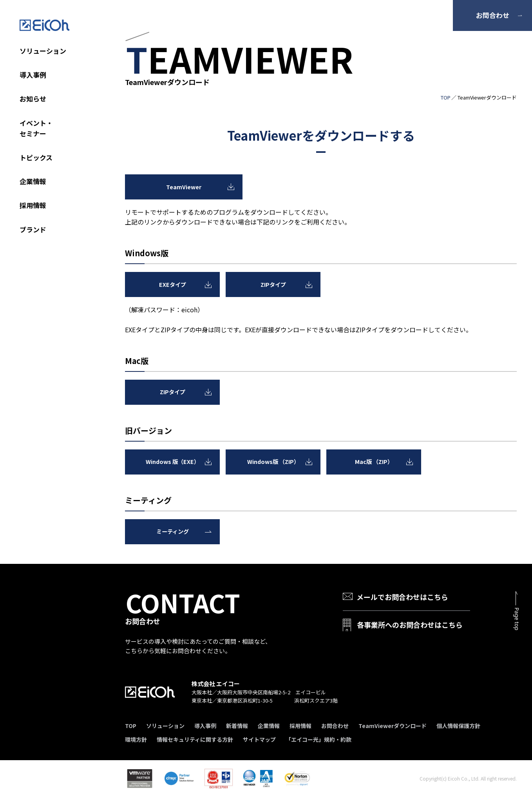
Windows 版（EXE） (173, 462)
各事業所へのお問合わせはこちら (410, 624)
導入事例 (33, 75)
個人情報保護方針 (458, 726)
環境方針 (136, 739)
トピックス (36, 157)
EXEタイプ (172, 284)
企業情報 (33, 181)
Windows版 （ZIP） (273, 462)
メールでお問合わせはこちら (402, 597)
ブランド (33, 229)
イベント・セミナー (36, 128)
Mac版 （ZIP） (374, 462)
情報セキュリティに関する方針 (195, 739)
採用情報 (33, 205)
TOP (446, 97)
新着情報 (237, 726)
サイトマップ (259, 739)
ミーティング (173, 531)
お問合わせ (493, 15)
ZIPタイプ (273, 284)
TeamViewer (184, 187)
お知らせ (33, 99)
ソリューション (43, 51)
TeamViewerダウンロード (393, 726)
